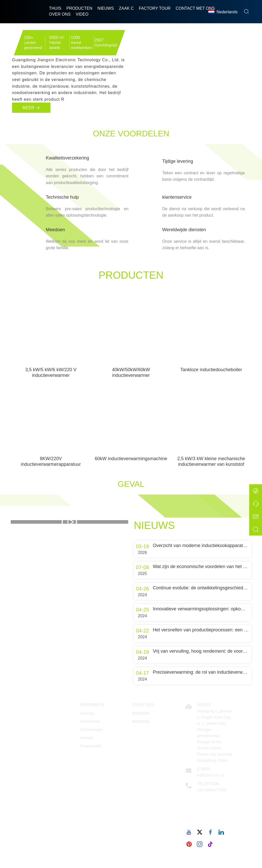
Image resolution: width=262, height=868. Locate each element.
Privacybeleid (90, 746)
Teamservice (90, 721)
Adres (204, 705)
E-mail (204, 769)
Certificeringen (91, 730)
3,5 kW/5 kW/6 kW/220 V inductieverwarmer (51, 372)
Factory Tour (155, 8)
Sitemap (86, 738)
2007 (99, 40)
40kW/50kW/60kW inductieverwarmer (131, 372)
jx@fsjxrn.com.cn (211, 775)
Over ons (60, 14)
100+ (29, 38)
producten (79, 8)
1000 (75, 38)
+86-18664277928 (212, 790)
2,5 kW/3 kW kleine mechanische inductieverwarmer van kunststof (211, 461)
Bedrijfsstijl (141, 721)
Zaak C (126, 8)
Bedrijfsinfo (141, 713)
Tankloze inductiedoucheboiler (211, 370)
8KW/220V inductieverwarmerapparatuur (51, 461)
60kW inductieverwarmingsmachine (131, 459)
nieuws (106, 8)
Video (82, 14)
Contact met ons (195, 8)
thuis (55, 8)
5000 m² (57, 38)
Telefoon (208, 784)
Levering (87, 713)
